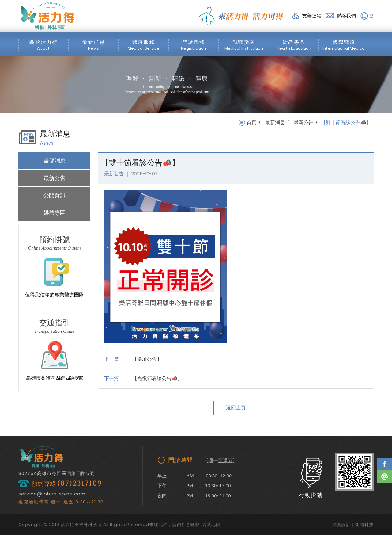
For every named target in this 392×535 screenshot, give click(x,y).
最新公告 (303, 123)
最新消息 (275, 123)
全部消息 (55, 160)
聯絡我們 (346, 16)
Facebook (384, 464)
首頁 (251, 123)
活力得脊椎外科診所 (47, 16)
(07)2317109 (80, 484)
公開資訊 (55, 195)
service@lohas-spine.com (52, 494)
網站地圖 (211, 525)
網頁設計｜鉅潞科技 (353, 525)
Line (384, 476)
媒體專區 (55, 213)
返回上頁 (236, 408)
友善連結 (312, 16)
